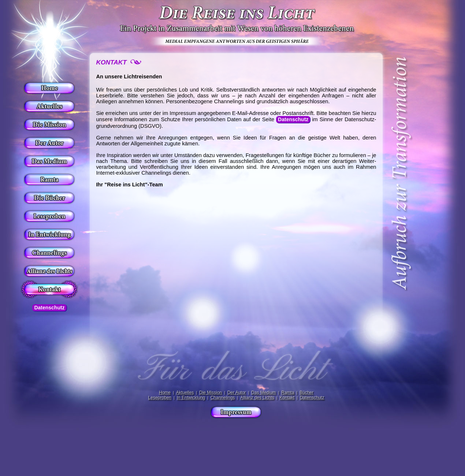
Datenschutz (49, 308)
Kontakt (287, 398)
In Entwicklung (191, 398)
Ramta (288, 393)
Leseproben (160, 398)
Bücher (306, 393)
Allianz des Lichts (257, 398)
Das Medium (263, 393)
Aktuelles (185, 393)
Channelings (223, 398)
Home (165, 393)
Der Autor (237, 393)
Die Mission (211, 393)
